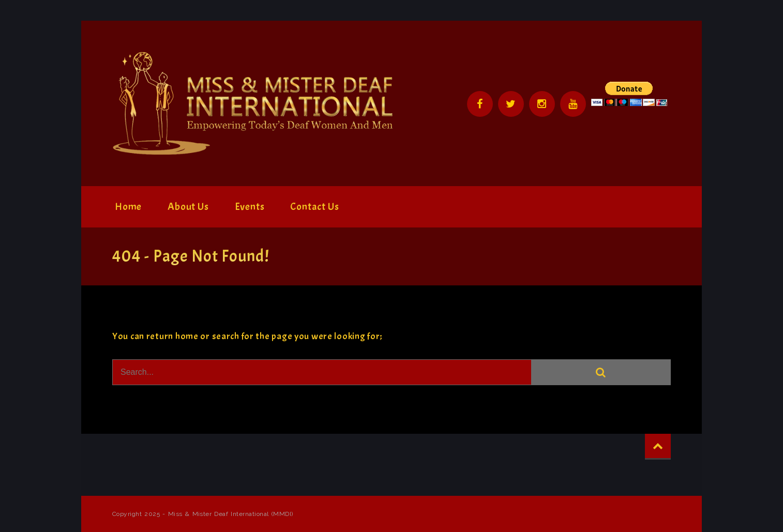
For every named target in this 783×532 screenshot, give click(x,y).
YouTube (573, 104)
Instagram (542, 104)
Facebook (480, 104)
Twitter (511, 104)
